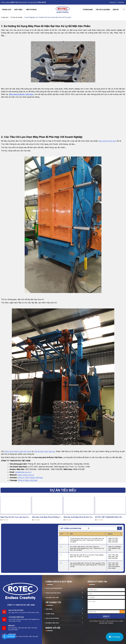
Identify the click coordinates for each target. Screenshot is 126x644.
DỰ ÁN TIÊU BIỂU (8, 512)
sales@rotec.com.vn (23, 472)
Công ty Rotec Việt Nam (28, 480)
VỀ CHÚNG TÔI (53, 602)
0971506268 (11, 636)
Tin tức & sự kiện (103, 10)
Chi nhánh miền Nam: (16, 617)
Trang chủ (112, 2)
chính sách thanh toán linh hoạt (17, 451)
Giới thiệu (18, 10)
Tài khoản (121, 2)
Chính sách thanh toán (54, 588)
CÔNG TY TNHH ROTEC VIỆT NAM (21, 605)
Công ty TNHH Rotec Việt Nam (30, 478)
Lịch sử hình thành (52, 618)
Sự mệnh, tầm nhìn (52, 623)
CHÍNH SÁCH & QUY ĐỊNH (59, 582)
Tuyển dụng (88, 10)
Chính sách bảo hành (53, 593)
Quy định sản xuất (52, 597)
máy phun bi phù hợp (107, 141)
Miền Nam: (12, 634)
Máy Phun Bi (31, 10)
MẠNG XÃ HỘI (53, 628)
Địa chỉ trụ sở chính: (16, 610)
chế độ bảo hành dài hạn (44, 451)
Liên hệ (116, 10)
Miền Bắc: (12, 626)
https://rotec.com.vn (26, 475)
